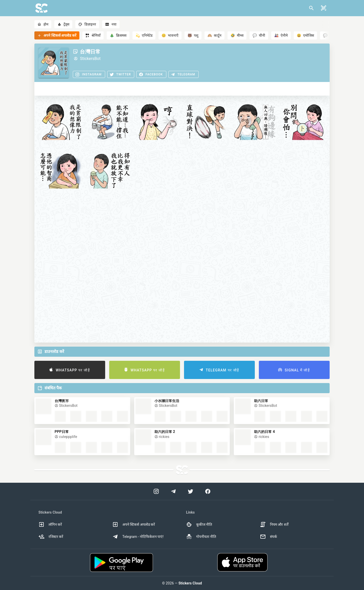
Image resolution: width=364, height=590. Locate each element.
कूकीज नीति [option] (199, 524)
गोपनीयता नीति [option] (201, 537)
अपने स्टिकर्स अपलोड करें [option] (134, 524)
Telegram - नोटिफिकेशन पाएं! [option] (138, 537)
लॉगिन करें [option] (50, 524)
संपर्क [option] (268, 537)
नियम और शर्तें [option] (274, 524)
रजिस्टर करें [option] (51, 537)
